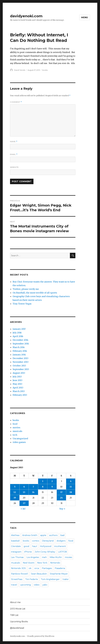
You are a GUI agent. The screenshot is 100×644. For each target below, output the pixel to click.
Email (14, 154)
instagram (16, 552)
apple (43, 535)
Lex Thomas (17, 557)
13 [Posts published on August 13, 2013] (24, 492)
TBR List (14, 615)
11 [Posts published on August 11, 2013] (71, 487)
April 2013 (18, 388)
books (45, 70)
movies (16, 428)
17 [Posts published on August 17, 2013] (61, 492)
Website (14, 167)
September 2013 (21, 369)
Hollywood (46, 546)
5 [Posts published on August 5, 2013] (15, 487)
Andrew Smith (30, 535)
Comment (16, 102)
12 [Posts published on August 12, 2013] (15, 492)
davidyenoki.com (26, 16)
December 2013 (20, 358)
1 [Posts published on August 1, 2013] (43, 481)
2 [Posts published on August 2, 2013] (52, 481)
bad (62, 535)
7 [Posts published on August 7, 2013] (33, 487)
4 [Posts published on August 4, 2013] (71, 481)
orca (37, 568)
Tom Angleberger (50, 579)
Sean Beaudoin (39, 574)
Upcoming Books (19, 622)
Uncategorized (20, 438)
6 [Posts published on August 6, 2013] (24, 487)
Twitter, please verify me (26, 289)
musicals (17, 431)
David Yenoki (20, 70)
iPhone (28, 552)
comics (36, 541)
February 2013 (20, 395)
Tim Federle (32, 579)
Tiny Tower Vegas (22, 304)
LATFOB (63, 552)
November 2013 (21, 362)
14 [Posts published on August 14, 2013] (33, 492)
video (37, 585)
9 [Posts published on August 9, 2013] (52, 487)
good (26, 546)
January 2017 (19, 329)
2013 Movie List (18, 609)
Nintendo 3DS (18, 568)
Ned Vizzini (29, 563)
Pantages (47, 568)
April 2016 (18, 336)
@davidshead (17, 628)
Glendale (16, 546)
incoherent (60, 546)
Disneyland (48, 541)
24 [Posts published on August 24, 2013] (61, 498)
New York (42, 563)
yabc (45, 585)
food (15, 424)
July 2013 (17, 377)
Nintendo (55, 563)
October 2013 (19, 366)
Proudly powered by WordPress (41, 636)
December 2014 (20, 340)
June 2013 (17, 380)
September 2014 (21, 344)
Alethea (15, 535)
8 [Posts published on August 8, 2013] (43, 487)
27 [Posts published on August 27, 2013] (24, 503)
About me (15, 602)
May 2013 (17, 384)
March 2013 (19, 391)
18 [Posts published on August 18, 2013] (71, 492)
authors (53, 535)
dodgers (61, 541)
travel (14, 585)
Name (14, 142)
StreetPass (17, 579)
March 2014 (19, 347)
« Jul (23, 509)
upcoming (25, 585)
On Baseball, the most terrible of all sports (35, 293)
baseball (15, 541)
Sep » (62, 509)
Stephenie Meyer (59, 574)
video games (19, 442)
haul (35, 546)
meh (44, 557)
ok (30, 568)
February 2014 (20, 351)
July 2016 (17, 333)
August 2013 (19, 373)
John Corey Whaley (45, 552)
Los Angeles (33, 557)
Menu (85, 17)
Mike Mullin (56, 557)
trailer (66, 579)
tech (15, 435)
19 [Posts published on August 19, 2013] (15, 498)
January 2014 (19, 355)
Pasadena (60, 568)
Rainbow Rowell (20, 574)
